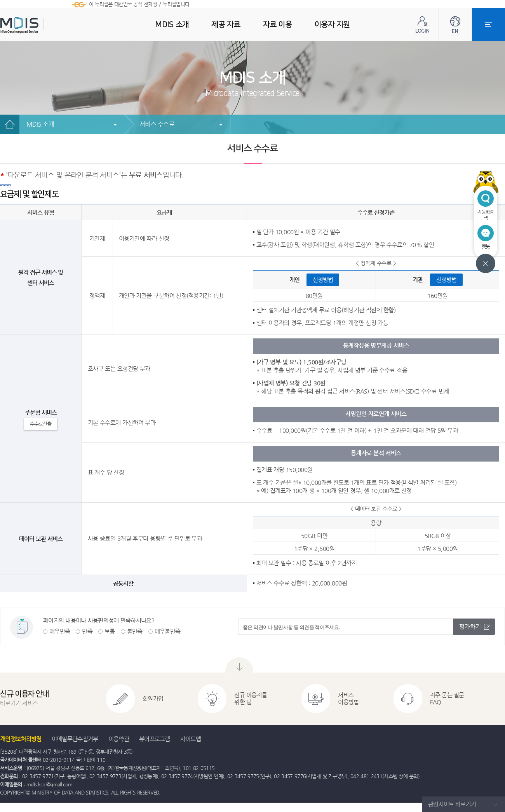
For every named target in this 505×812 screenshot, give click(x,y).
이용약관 (119, 739)
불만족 (135, 631)
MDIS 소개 (40, 124)
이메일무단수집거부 (75, 739)
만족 (87, 631)
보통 (110, 631)
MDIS (39, 25)
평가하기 (470, 626)
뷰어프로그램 (155, 739)
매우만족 (60, 631)
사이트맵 (191, 739)
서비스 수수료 (157, 124)
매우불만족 (168, 631)
